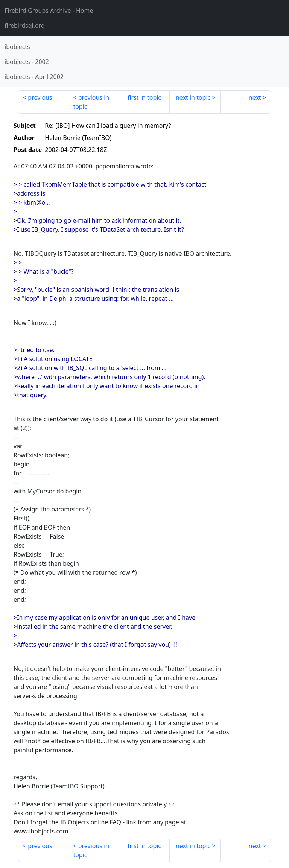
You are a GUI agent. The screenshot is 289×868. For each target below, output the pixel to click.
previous (40, 97)
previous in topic (91, 102)
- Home (49, 11)
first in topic (144, 97)
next (255, 97)
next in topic (193, 97)
